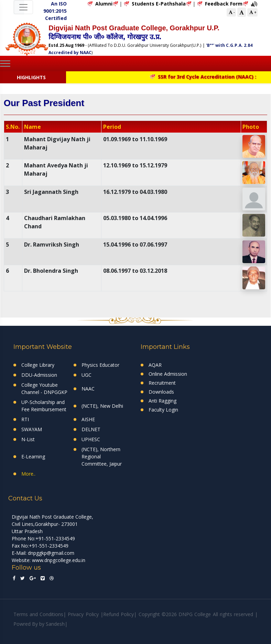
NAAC (88, 389)
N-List (28, 439)
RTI (25, 419)
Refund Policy (118, 614)
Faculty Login (163, 410)
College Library (38, 365)
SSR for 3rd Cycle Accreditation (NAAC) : (206, 77)
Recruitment (162, 383)
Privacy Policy (83, 614)
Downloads (161, 392)
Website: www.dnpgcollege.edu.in (48, 560)
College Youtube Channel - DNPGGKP (44, 388)
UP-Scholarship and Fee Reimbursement (44, 406)
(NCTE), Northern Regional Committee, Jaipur (102, 456)
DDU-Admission (39, 375)
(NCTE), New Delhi (102, 406)
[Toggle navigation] (23, 7)
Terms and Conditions (39, 614)
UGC (86, 375)
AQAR (155, 365)
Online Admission (168, 374)
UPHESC (91, 439)
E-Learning (33, 456)
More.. (28, 474)
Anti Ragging (162, 401)
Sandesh (55, 624)
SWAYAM (32, 429)
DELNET (91, 429)
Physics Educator (100, 365)
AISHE (88, 419)
